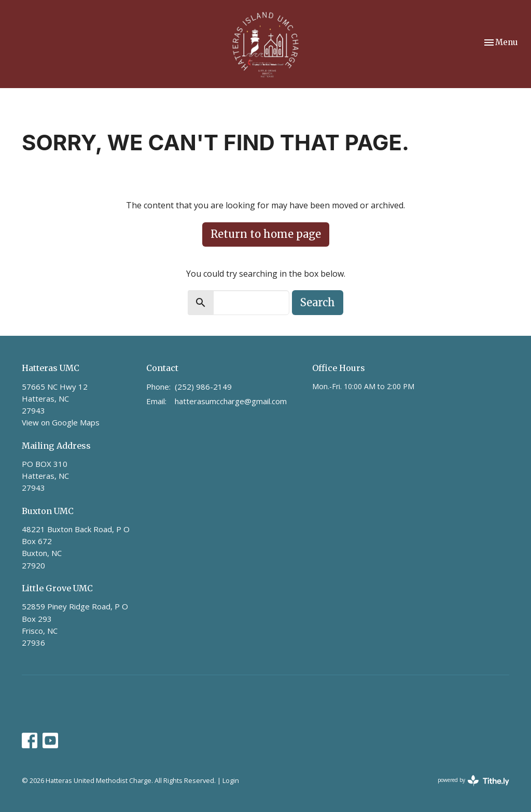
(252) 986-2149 (203, 387)
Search (318, 302)
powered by (473, 781)
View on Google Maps (61, 422)
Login (231, 780)
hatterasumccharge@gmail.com (231, 401)
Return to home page (266, 234)
